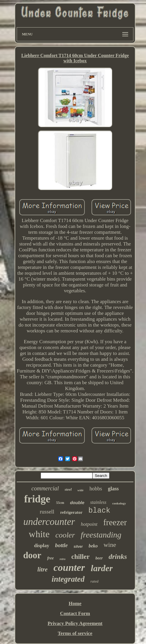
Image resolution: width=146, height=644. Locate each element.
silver (78, 547)
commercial (45, 488)
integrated (68, 579)
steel (68, 489)
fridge (37, 499)
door (32, 555)
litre (43, 569)
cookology (119, 503)
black (99, 511)
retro (63, 559)
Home (75, 603)
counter (69, 567)
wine (110, 545)
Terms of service (75, 633)
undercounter (49, 522)
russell (47, 512)
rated (94, 581)
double (77, 503)
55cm (60, 503)
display (42, 546)
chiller (81, 557)
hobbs (96, 489)
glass (113, 489)
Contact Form (75, 613)
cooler (65, 535)
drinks (118, 557)
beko (93, 546)
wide (81, 490)
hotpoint (89, 524)
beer (99, 558)
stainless (98, 502)
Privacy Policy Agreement (75, 623)
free (50, 558)
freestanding (101, 535)
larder (102, 568)
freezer (115, 522)
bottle (61, 545)
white (39, 534)
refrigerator (71, 512)
